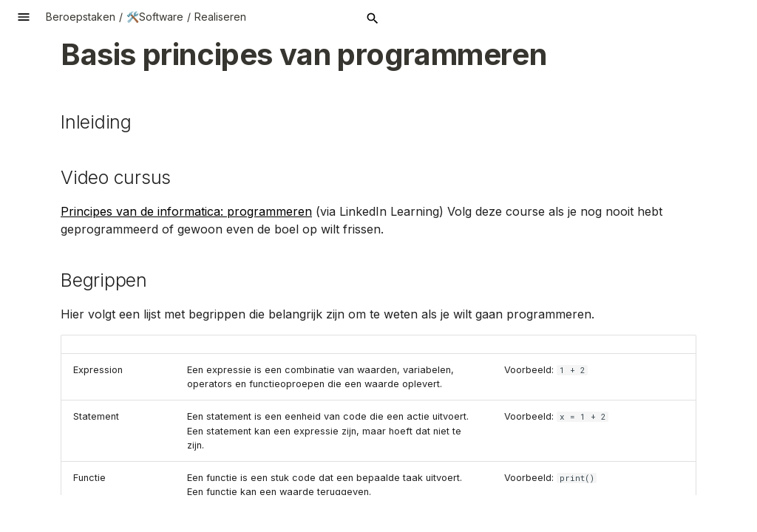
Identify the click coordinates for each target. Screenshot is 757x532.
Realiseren (220, 17)
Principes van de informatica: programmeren (186, 211)
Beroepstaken (81, 17)
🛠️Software (155, 17)
